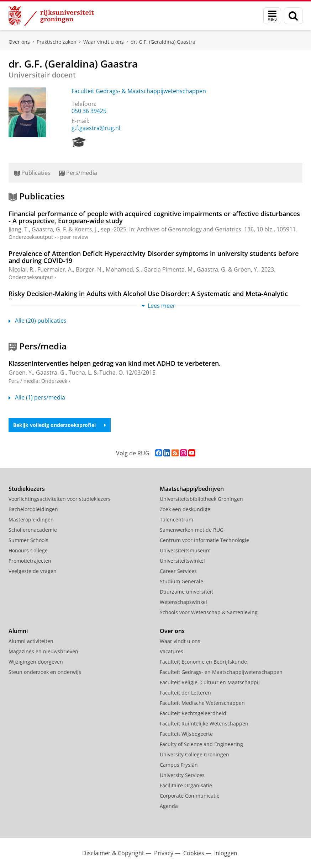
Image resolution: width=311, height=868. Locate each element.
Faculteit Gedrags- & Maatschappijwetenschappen (139, 91)
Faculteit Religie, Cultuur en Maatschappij (210, 682)
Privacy (164, 853)
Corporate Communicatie (190, 796)
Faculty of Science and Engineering (201, 744)
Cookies (194, 853)
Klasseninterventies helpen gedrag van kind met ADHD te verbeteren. (115, 363)
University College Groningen (194, 754)
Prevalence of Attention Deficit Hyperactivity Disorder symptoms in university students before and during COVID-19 (154, 257)
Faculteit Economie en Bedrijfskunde (203, 662)
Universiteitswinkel (182, 561)
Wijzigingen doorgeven (36, 662)
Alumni (18, 631)
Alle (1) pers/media (37, 397)
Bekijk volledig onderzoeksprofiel (60, 425)
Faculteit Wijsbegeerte (186, 734)
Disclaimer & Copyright (113, 853)
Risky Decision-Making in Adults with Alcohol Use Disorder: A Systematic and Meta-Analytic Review (148, 297)
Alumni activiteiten (31, 641)
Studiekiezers (27, 489)
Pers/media (78, 173)
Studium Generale (181, 581)
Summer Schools (28, 540)
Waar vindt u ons (104, 42)
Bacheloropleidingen (33, 509)
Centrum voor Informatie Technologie (204, 540)
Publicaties (32, 173)
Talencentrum (176, 519)
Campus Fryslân (179, 765)
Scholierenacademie (33, 530)
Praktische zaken (57, 42)
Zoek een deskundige (185, 509)
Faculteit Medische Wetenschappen (202, 703)
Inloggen (226, 853)
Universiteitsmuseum (185, 550)
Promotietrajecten (30, 561)
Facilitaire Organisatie (186, 785)
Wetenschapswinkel (183, 602)
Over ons (19, 42)
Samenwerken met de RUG (192, 530)
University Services (182, 775)
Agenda (169, 806)
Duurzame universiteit (186, 592)
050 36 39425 (89, 111)
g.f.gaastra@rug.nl (96, 128)
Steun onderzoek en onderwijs (45, 672)
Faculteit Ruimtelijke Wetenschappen (204, 724)
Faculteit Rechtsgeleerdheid (193, 713)
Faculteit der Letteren (185, 693)
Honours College (28, 550)
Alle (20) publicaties (38, 321)
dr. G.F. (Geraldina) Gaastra (163, 42)
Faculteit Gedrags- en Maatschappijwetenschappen (221, 672)
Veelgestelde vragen (33, 571)
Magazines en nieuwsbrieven (43, 651)
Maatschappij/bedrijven (192, 489)
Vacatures (172, 651)
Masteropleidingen (31, 519)
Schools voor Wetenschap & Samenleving (209, 612)
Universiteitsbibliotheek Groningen (201, 499)
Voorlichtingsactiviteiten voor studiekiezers (60, 499)
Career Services (178, 571)
